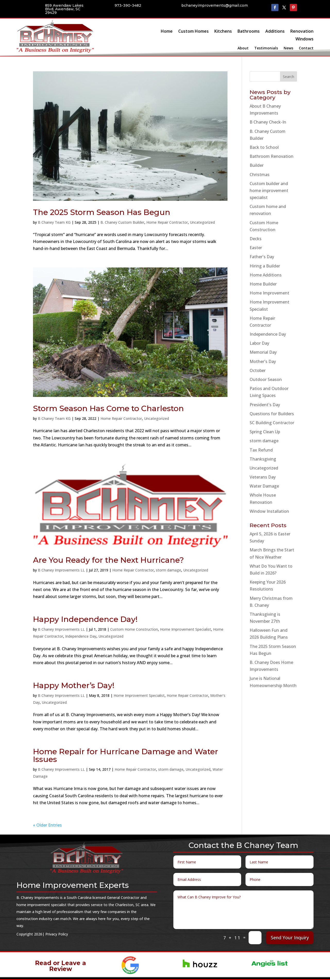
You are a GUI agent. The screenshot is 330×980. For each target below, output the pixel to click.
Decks (256, 239)
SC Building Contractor (272, 423)
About (243, 48)
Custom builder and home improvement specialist (269, 190)
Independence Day (81, 636)
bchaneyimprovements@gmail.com (215, 5)
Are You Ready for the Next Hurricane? (108, 560)
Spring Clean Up (265, 432)
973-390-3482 (128, 5)
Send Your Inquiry (290, 938)
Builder (257, 165)
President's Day (265, 405)
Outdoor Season (266, 379)
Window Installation (269, 511)
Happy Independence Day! (85, 619)
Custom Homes (193, 32)
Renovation (302, 32)
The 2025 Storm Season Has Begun (102, 212)
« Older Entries (47, 825)
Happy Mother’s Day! (74, 685)
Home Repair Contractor (167, 222)
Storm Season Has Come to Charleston (108, 408)
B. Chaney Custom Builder (122, 222)
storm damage (168, 570)
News (288, 48)
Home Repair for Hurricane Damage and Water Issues (126, 755)
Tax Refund (261, 450)
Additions (275, 32)
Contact (306, 48)
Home (167, 32)
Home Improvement (269, 293)
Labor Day (259, 343)
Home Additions (266, 275)
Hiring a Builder (265, 266)
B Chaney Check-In (268, 122)
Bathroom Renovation (272, 156)
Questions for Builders (272, 414)
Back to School (264, 147)
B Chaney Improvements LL (61, 570)
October (258, 370)
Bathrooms (249, 32)
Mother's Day (263, 361)
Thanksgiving (263, 459)
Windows (304, 39)
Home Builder (263, 284)
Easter (256, 248)
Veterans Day (263, 477)
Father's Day (262, 257)
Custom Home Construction (134, 629)
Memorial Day (263, 352)
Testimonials (266, 48)
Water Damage (264, 486)
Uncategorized (202, 222)
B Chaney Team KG (54, 222)
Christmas (260, 175)
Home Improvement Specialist (185, 629)
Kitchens (223, 32)
